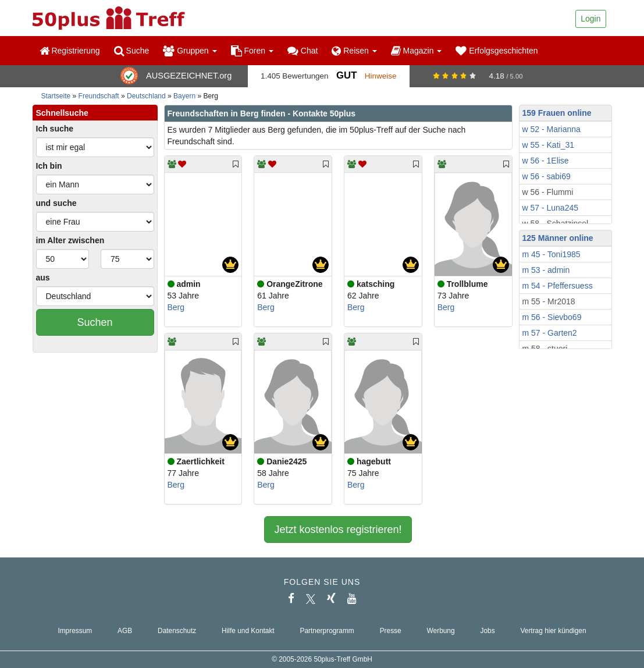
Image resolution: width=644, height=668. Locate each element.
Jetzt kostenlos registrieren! (338, 530)
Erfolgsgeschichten (497, 51)
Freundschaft (99, 96)
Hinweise (381, 76)
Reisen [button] (354, 51)
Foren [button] (252, 51)
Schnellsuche (62, 113)
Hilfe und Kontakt (248, 631)
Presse (391, 631)
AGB (125, 631)
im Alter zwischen (70, 240)
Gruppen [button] (190, 51)
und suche (56, 203)
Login (590, 19)
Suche (132, 51)
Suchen (95, 322)
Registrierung (70, 51)
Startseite (56, 96)
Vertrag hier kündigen (554, 631)
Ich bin (49, 166)
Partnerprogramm (327, 631)
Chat (303, 51)
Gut (346, 75)
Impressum (75, 631)
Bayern (184, 96)
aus (43, 278)
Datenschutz (177, 631)
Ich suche (55, 129)
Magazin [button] (417, 51)
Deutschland (146, 96)
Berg (176, 307)
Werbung (441, 631)
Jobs (487, 631)
